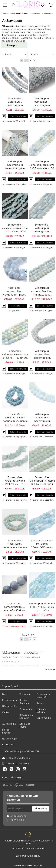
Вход (5, 694)
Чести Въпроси (24, 701)
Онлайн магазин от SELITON (28, 865)
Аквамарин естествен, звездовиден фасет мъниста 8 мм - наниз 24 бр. (14, 291)
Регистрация (10, 700)
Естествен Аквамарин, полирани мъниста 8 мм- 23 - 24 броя (15, 544)
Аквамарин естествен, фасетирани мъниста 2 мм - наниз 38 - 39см (42, 102)
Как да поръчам (7, 731)
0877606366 (22, 763)
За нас (6, 712)
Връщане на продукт (26, 716)
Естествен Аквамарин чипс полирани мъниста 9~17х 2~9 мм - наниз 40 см (15, 417)
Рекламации (26, 709)
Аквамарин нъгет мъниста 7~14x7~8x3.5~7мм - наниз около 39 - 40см (42, 544)
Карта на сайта (25, 725)
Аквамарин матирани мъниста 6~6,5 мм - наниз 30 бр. (42, 165)
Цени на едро (10, 738)
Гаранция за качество (43, 695)
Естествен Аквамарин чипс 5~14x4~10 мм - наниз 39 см (15, 481)
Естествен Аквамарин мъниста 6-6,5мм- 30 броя (42, 481)
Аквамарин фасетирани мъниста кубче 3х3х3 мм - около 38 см (15, 165)
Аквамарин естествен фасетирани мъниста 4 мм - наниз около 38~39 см (42, 354)
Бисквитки (8, 744)
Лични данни (9, 724)
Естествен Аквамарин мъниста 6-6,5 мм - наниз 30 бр (15, 354)
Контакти (25, 694)
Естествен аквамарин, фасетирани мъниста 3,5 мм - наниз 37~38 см (15, 102)
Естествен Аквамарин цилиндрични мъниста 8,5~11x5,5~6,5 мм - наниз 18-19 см (42, 228)
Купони (40, 703)
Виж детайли (18, 306)
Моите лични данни (29, 856)
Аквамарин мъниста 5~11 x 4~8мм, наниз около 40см (42, 607)
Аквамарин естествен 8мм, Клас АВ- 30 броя (14, 607)
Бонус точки (44, 718)
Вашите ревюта (41, 710)
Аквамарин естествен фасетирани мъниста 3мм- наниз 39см (42, 417)
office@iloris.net (22, 758)
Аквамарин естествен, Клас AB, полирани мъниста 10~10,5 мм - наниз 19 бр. (42, 291)
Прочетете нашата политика (28, 848)
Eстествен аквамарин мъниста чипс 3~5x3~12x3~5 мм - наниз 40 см (15, 228)
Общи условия (10, 706)
